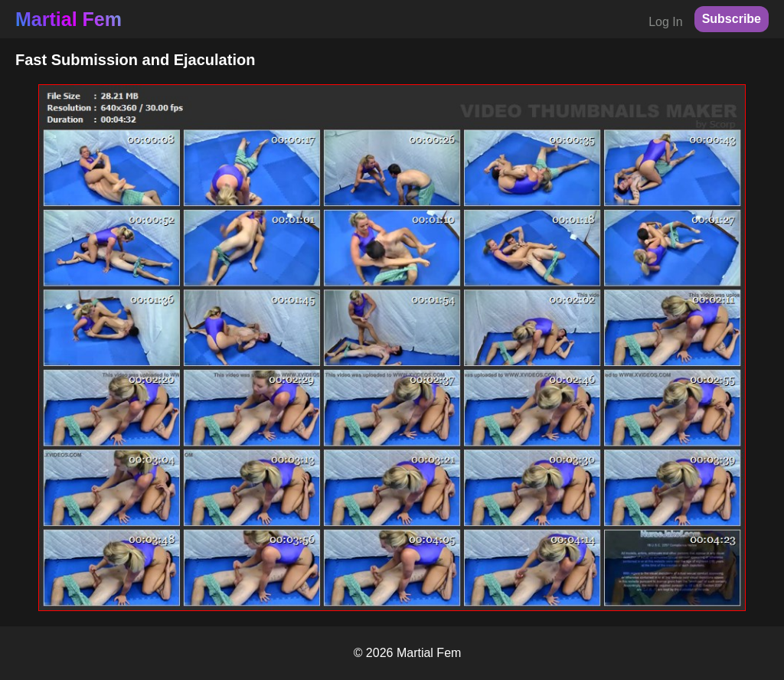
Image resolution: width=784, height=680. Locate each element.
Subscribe (732, 19)
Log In (665, 22)
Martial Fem (69, 19)
